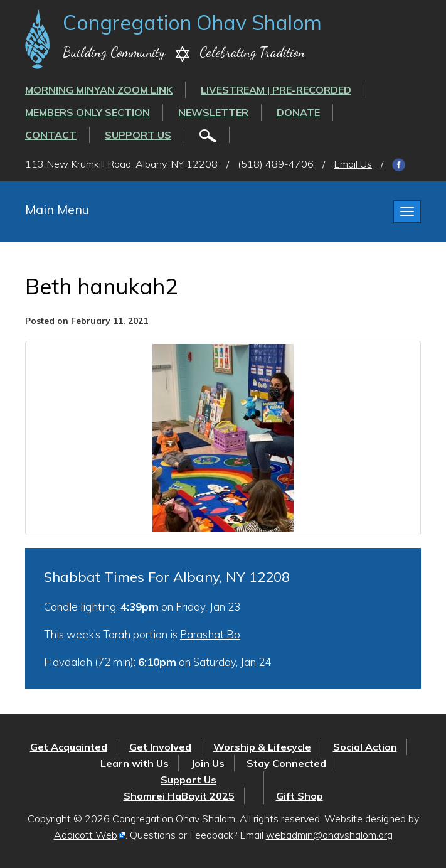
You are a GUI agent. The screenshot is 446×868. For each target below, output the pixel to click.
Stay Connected (286, 763)
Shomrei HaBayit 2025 (179, 796)
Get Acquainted (69, 747)
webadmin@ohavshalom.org (329, 835)
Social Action (365, 747)
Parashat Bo (210, 634)
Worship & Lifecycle (262, 747)
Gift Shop (300, 796)
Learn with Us (135, 763)
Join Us (208, 763)
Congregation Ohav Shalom (192, 23)
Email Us (353, 164)
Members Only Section (88, 112)
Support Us (138, 135)
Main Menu (57, 209)
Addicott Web (86, 835)
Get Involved (160, 747)
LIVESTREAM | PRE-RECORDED (276, 90)
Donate (298, 112)
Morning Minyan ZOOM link (99, 90)
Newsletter (213, 112)
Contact (51, 135)
